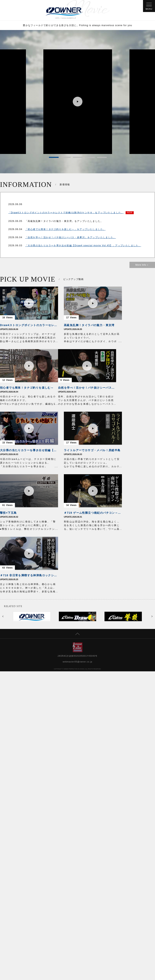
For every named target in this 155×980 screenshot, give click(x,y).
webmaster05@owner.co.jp (77, 662)
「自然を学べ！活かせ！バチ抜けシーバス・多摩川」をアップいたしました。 (71, 237)
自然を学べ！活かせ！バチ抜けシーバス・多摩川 (87, 388)
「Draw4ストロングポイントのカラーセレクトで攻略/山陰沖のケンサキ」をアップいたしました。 (66, 213)
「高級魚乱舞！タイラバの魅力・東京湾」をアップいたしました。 (64, 221)
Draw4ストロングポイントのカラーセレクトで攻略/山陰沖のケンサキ (29, 325)
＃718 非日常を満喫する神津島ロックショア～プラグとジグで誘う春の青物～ (29, 575)
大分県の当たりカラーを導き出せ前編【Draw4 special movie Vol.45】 (29, 450)
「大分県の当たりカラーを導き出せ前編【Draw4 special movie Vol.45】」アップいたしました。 (83, 246)
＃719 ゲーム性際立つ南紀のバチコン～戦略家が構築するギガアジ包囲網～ (93, 513)
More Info (142, 265)
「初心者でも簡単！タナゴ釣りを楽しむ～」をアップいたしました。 (65, 229)
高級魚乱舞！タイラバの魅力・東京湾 (89, 325)
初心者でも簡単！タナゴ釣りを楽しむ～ (27, 388)
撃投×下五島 (8, 513)
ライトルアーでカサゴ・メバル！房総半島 (92, 450)
